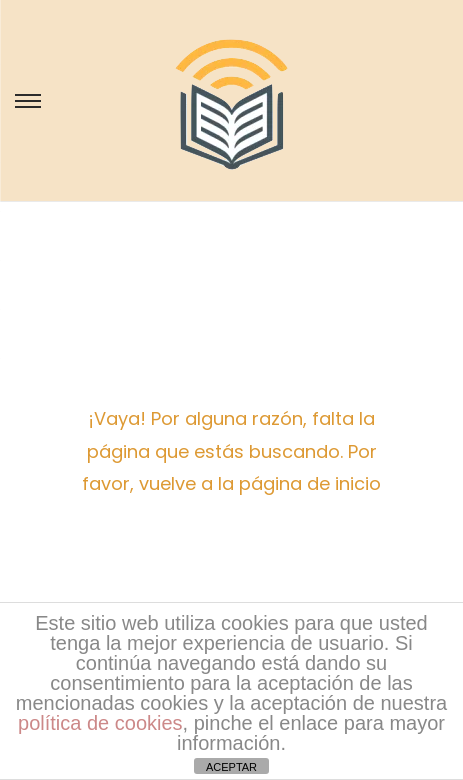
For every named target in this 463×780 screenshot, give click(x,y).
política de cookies (100, 723)
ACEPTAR (231, 767)
